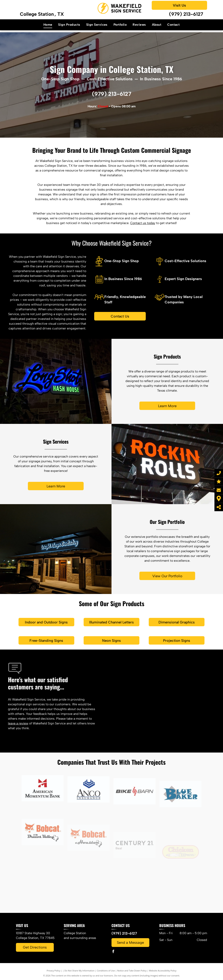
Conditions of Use (106, 971)
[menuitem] (48, 25)
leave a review (18, 723)
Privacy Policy (53, 971)
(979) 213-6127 (186, 14)
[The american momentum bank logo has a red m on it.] (43, 820)
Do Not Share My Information (80, 971)
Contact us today (143, 223)
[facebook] (113, 952)
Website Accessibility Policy (163, 971)
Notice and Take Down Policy (132, 971)
